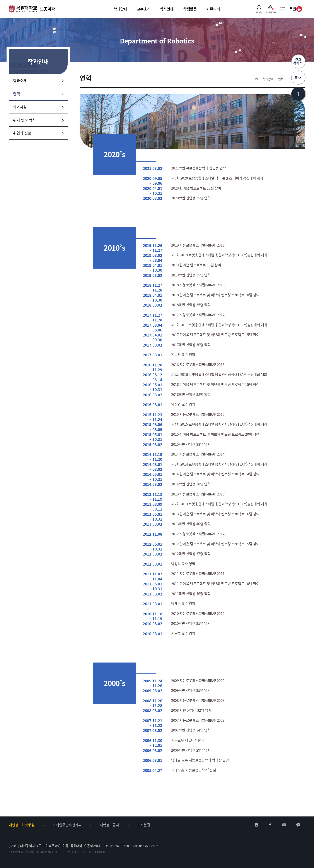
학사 (298, 78)
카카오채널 (298, 825)
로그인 (259, 9)
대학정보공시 (109, 825)
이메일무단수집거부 (67, 825)
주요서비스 (298, 61)
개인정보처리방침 (21, 825)
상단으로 (298, 94)
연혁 (281, 79)
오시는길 (144, 825)
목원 (296, 9)
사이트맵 (282, 11)
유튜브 (284, 825)
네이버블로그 (257, 825)
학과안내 (268, 79)
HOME (257, 79)
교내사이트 (271, 9)
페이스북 (270, 825)
